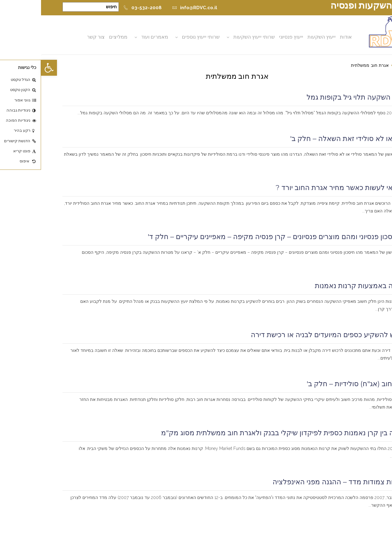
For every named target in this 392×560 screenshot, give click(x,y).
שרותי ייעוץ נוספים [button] (160, 37)
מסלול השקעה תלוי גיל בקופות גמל (318, 97)
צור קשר (55, 37)
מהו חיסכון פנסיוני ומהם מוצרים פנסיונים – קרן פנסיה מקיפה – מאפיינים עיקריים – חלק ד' (239, 237)
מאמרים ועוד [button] (114, 37)
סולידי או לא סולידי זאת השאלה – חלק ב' (310, 139)
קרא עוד (362, 121)
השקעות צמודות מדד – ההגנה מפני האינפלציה (301, 482)
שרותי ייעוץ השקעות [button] (213, 37)
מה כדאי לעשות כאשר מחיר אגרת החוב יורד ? (303, 188)
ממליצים (77, 37)
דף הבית (363, 65)
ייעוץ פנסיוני (250, 37)
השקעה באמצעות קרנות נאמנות (322, 286)
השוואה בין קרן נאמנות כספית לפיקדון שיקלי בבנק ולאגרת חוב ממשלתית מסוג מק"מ (245, 433)
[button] (8, 68)
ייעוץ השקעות (281, 37)
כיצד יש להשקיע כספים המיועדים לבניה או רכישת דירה (290, 335)
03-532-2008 (102, 8)
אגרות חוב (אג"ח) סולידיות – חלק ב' (318, 384)
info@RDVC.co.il (154, 8)
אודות (305, 37)
